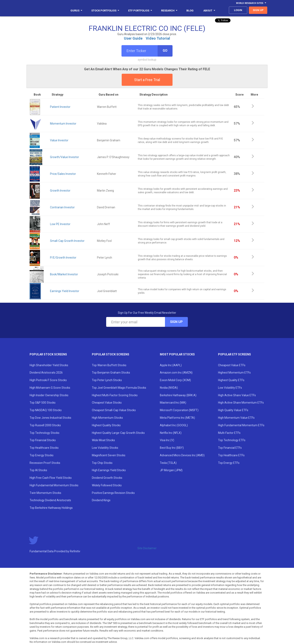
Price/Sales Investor (63, 174)
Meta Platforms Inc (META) (177, 418)
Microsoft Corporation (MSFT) (179, 410)
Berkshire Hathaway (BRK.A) (178, 395)
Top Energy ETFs (229, 463)
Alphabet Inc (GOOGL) (174, 425)
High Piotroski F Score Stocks (48, 380)
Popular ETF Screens (234, 354)
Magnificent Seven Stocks (109, 455)
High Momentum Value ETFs (236, 418)
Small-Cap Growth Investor (67, 241)
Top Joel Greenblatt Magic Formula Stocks (119, 388)
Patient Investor (60, 107)
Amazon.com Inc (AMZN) (176, 373)
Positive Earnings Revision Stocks (113, 493)
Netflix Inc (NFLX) (171, 433)
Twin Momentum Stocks (45, 493)
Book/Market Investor (64, 274)
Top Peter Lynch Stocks (107, 380)
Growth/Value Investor (65, 157)
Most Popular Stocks (177, 354)
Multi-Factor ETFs (229, 433)
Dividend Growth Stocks (107, 478)
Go (165, 51)
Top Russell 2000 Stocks (45, 425)
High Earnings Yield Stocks (109, 470)
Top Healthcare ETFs (231, 455)
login (238, 10)
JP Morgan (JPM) (171, 470)
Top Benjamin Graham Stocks (111, 373)
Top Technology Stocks (45, 433)
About (209, 11)
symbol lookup (147, 60)
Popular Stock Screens (48, 354)
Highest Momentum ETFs (234, 373)
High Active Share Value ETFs (237, 395)
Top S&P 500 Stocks (43, 403)
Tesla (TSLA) (168, 463)
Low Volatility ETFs (230, 388)
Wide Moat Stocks (103, 440)
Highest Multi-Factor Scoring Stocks (115, 395)
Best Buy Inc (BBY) (172, 448)
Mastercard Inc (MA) (173, 403)
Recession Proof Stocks (45, 463)
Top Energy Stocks (42, 455)
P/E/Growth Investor (63, 258)
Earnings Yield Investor (65, 291)
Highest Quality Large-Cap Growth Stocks (118, 433)
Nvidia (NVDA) (169, 388)
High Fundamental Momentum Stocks (54, 485)
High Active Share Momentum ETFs (241, 403)
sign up (258, 10)
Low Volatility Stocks (105, 448)
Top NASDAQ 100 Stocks (46, 410)
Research (169, 11)
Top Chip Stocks (102, 463)
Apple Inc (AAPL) (171, 365)
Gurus (76, 11)
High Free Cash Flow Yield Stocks (51, 478)
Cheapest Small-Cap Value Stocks (114, 410)
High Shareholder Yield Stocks (49, 365)
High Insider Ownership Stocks (49, 395)
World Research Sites (251, 3)
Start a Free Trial (147, 80)
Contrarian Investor (62, 207)
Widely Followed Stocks (107, 485)
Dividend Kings (101, 500)
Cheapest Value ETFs (232, 365)
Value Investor (59, 140)
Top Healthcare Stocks (44, 448)
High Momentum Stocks (107, 418)
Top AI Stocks (38, 470)
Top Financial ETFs (230, 448)
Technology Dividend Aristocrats (50, 500)
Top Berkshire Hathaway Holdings (51, 508)
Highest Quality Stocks (106, 425)
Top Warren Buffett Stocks (109, 365)
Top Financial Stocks (43, 440)
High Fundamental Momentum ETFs (241, 425)
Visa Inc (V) (167, 440)
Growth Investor (60, 191)
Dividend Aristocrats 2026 (46, 373)
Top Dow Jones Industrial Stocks (50, 418)
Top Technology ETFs (232, 440)
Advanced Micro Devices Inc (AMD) (182, 455)
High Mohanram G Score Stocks (50, 388)
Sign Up (176, 322)
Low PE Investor (60, 224)
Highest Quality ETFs (231, 380)
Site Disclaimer (147, 548)
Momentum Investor (63, 124)
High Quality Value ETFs (233, 410)
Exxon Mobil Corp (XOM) (175, 380)
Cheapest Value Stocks (107, 403)
